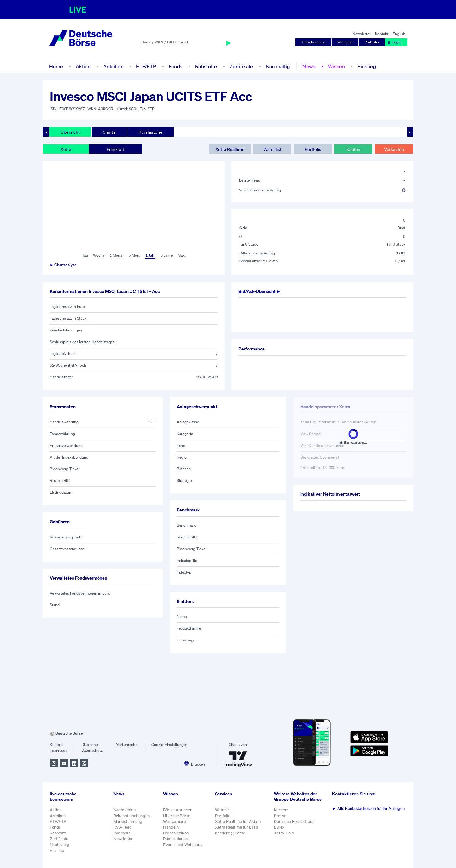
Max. (182, 255)
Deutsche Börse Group (294, 822)
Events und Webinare (182, 845)
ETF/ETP (146, 66)
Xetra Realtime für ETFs (237, 827)
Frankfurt (116, 149)
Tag (85, 255)
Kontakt (382, 34)
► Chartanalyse (63, 265)
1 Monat (117, 255)
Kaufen (353, 149)
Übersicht (70, 132)
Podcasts (122, 833)
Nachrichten (124, 810)
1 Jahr (150, 255)
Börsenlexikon (176, 833)
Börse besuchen (178, 810)
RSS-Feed (123, 827)
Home (56, 66)
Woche (99, 255)
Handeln (171, 827)
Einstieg (367, 66)
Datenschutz (92, 750)
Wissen (336, 66)
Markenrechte (127, 745)
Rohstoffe (206, 66)
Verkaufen (394, 149)
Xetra (66, 149)
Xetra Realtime (313, 42)
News (309, 66)
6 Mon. (134, 255)
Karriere (281, 810)
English (399, 34)
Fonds (176, 66)
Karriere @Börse (230, 833)
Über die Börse (177, 816)
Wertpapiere (174, 822)
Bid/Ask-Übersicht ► (260, 291)
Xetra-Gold (284, 833)
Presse (280, 816)
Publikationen (175, 839)
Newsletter (361, 34)
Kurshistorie (150, 132)
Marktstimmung (128, 822)
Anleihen (113, 66)
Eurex (279, 827)
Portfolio (372, 42)
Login (394, 42)
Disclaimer (90, 745)
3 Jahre (167, 255)
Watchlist (345, 42)
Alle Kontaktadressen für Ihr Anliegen (368, 809)
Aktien (83, 66)
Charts (109, 132)
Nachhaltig (278, 66)
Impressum (59, 750)
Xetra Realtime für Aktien (238, 822)
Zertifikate (241, 66)
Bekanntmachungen (132, 816)
